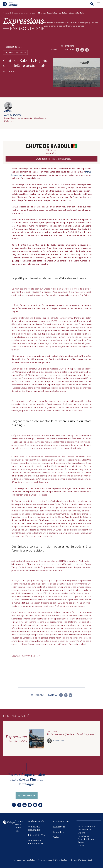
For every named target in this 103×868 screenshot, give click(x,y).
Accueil (6, 13)
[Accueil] (11, 4)
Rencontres (58, 837)
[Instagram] (35, 810)
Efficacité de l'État (37, 841)
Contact (82, 849)
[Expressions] (24, 24)
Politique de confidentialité (24, 860)
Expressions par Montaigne (24, 13)
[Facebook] (77, 50)
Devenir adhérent (86, 843)
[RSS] (40, 810)
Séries (56, 842)
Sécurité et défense (13, 47)
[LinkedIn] (87, 50)
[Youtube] (30, 810)
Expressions (59, 831)
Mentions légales (45, 860)
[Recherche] (92, 4)
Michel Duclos (13, 115)
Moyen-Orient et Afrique (15, 52)
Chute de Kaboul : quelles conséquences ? (53, 159)
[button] (100, 4)
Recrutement (84, 839)
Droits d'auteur (61, 860)
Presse (81, 846)
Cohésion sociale (36, 827)
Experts (82, 836)
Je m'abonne (28, 801)
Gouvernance (84, 833)
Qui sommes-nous (87, 830)
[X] (82, 50)
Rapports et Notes (62, 826)
